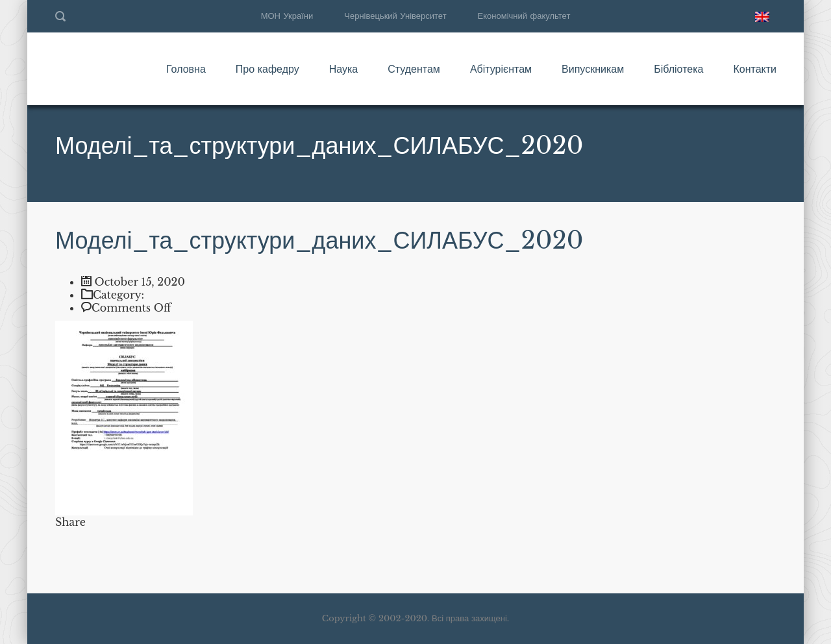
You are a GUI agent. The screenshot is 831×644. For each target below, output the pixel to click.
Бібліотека (678, 69)
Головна (186, 69)
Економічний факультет (524, 16)
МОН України (287, 16)
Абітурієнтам (501, 69)
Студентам (414, 69)
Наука (344, 69)
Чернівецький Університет (395, 16)
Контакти (755, 69)
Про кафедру (267, 69)
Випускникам (593, 69)
